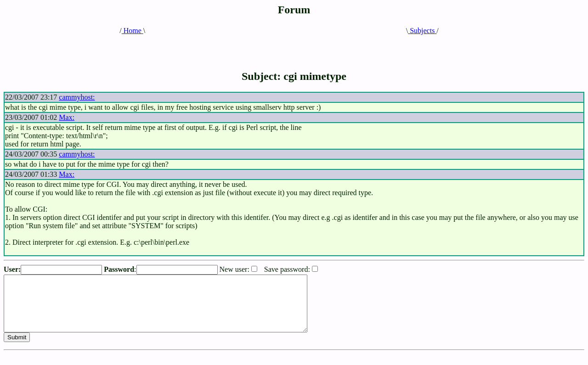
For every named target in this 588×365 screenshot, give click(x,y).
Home (133, 31)
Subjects (422, 31)
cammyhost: (77, 97)
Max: (67, 117)
